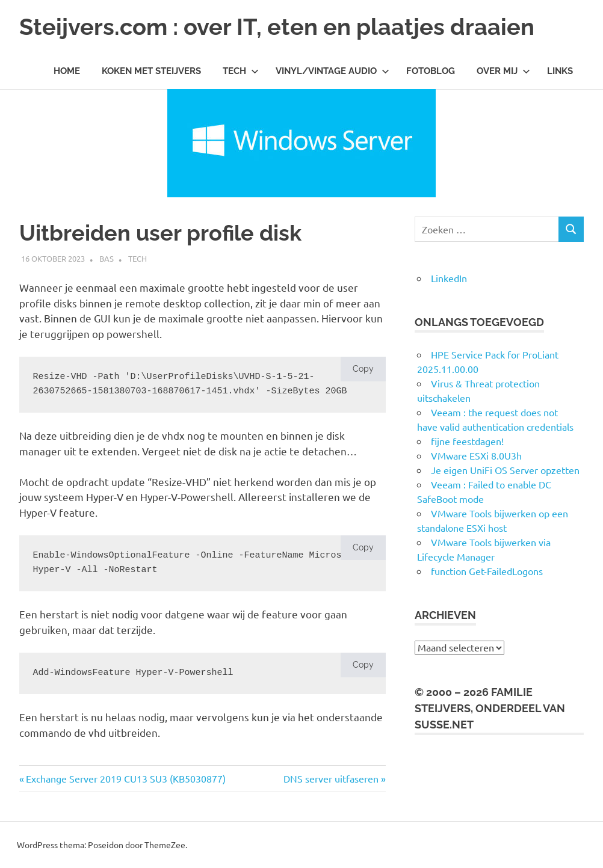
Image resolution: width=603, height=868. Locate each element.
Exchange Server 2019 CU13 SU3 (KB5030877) (125, 778)
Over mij (503, 71)
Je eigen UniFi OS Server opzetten (505, 470)
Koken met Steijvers (151, 71)
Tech (241, 71)
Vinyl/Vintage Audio (332, 71)
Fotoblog (431, 71)
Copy (363, 369)
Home (67, 71)
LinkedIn (449, 278)
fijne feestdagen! (467, 441)
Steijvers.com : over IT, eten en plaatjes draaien (277, 27)
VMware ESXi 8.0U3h (476, 455)
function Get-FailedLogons (487, 571)
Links (560, 71)
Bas (107, 258)
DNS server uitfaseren (331, 778)
